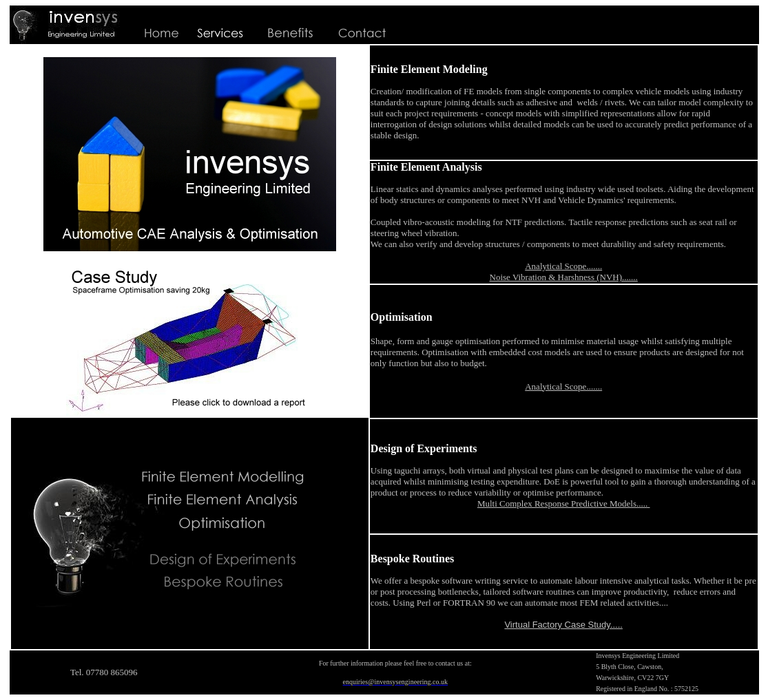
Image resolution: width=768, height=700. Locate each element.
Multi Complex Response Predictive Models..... (564, 503)
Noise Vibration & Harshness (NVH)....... (564, 277)
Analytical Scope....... (563, 266)
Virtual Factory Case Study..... (563, 625)
